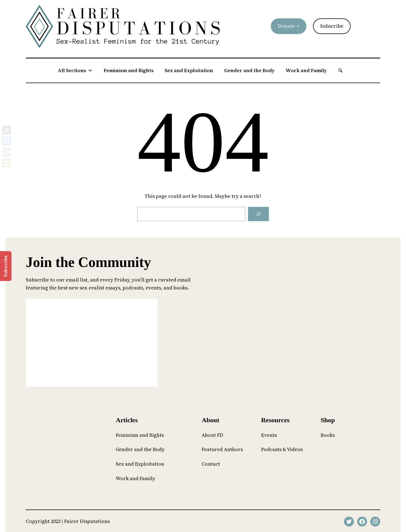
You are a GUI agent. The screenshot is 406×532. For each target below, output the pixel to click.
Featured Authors (222, 449)
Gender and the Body (249, 70)
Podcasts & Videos (282, 449)
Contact (211, 464)
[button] (340, 71)
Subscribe (332, 26)
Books (328, 435)
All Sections (75, 71)
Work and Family (306, 70)
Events (269, 435)
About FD (212, 435)
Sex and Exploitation (189, 70)
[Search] (258, 214)
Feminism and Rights (129, 70)
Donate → (289, 26)
